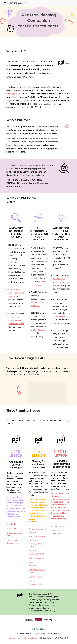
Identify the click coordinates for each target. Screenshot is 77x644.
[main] (38, 21)
